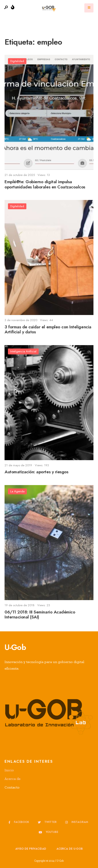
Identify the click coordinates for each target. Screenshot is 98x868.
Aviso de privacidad (31, 849)
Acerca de (13, 779)
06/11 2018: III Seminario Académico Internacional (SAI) (40, 615)
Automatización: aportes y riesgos (36, 472)
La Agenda (17, 491)
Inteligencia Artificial (23, 351)
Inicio (9, 770)
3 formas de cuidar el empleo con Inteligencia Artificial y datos (48, 329)
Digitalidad (17, 61)
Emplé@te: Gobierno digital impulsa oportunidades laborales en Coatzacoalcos (45, 184)
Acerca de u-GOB (70, 849)
